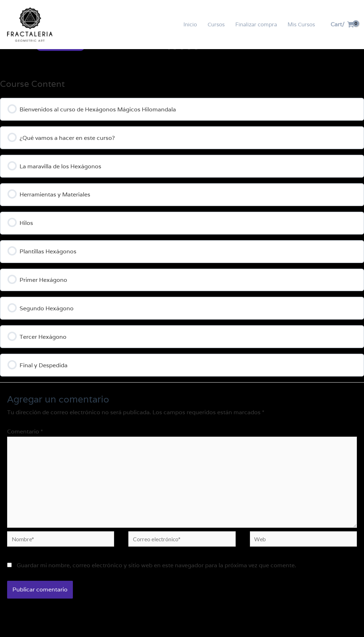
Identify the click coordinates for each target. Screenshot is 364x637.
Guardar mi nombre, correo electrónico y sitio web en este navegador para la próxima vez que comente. (156, 575)
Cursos (216, 24)
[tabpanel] (182, 202)
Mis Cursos (301, 24)
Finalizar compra (256, 24)
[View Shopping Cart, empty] (342, 25)
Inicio (190, 24)
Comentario (25, 438)
